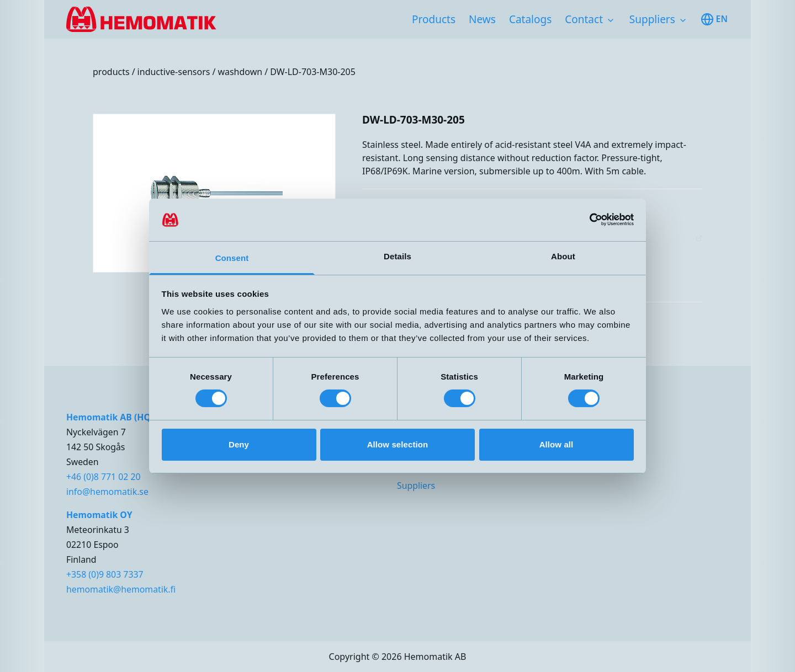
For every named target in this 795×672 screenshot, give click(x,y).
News (482, 19)
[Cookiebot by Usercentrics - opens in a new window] (585, 220)
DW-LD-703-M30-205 (313, 72)
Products (434, 19)
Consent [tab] (232, 258)
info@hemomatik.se (107, 492)
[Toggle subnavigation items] (611, 20)
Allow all (556, 444)
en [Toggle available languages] (714, 19)
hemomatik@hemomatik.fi (121, 589)
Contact (584, 19)
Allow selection (398, 444)
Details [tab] (397, 256)
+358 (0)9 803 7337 (105, 574)
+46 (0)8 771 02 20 (104, 477)
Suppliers (652, 19)
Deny (239, 444)
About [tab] (563, 256)
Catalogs (530, 19)
